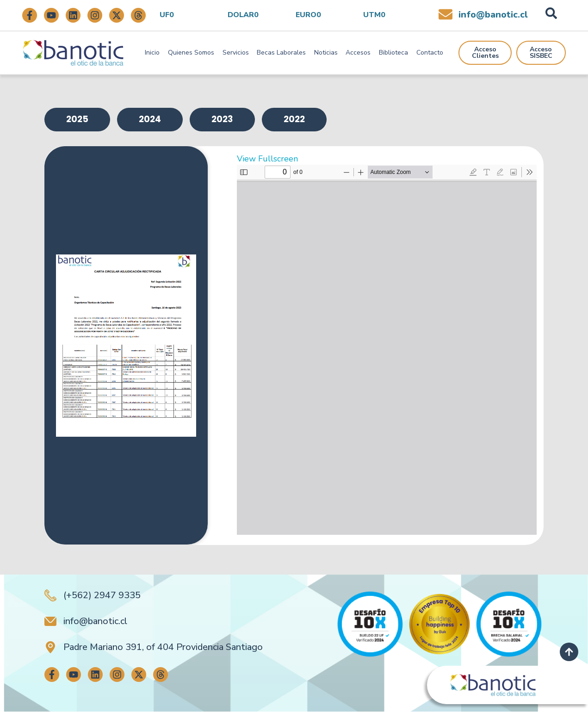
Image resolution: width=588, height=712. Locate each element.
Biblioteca (393, 53)
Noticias (326, 53)
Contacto (430, 53)
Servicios (236, 53)
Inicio (152, 53)
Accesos (358, 53)
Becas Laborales (281, 53)
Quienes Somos (191, 53)
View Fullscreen (267, 159)
